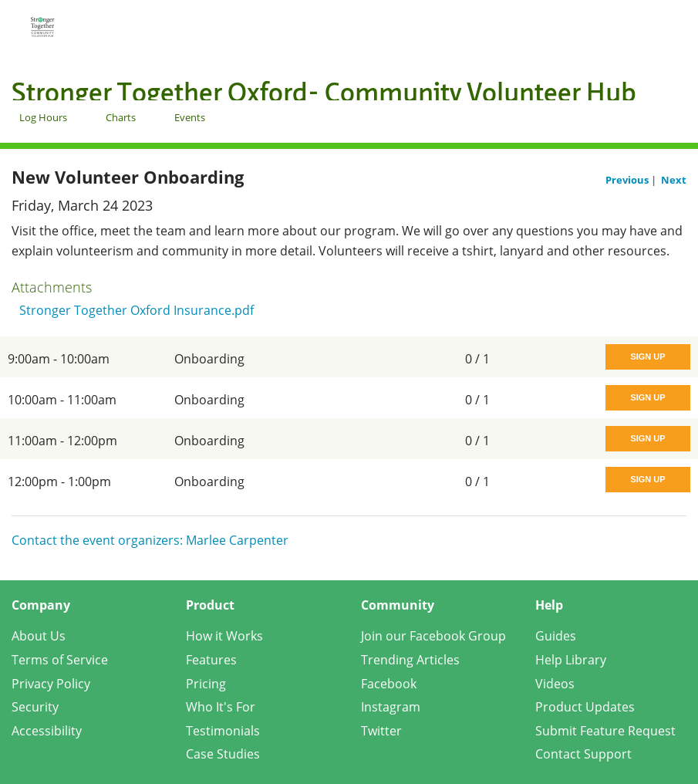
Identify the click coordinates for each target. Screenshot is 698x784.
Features (211, 660)
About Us (39, 636)
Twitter (381, 731)
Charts (121, 117)
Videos (555, 684)
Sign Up (647, 357)
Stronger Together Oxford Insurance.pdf (137, 310)
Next (674, 180)
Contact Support (583, 754)
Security (35, 707)
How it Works (224, 636)
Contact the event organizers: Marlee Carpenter (150, 540)
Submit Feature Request (605, 731)
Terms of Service (60, 660)
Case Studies (223, 754)
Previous (628, 180)
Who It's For (221, 707)
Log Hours (43, 117)
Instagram (391, 707)
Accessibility (47, 731)
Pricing (206, 684)
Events (190, 117)
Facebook (389, 684)
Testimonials (223, 731)
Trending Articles (410, 660)
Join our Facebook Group (433, 636)
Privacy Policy (51, 684)
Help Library (571, 660)
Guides (556, 636)
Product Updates (585, 707)
